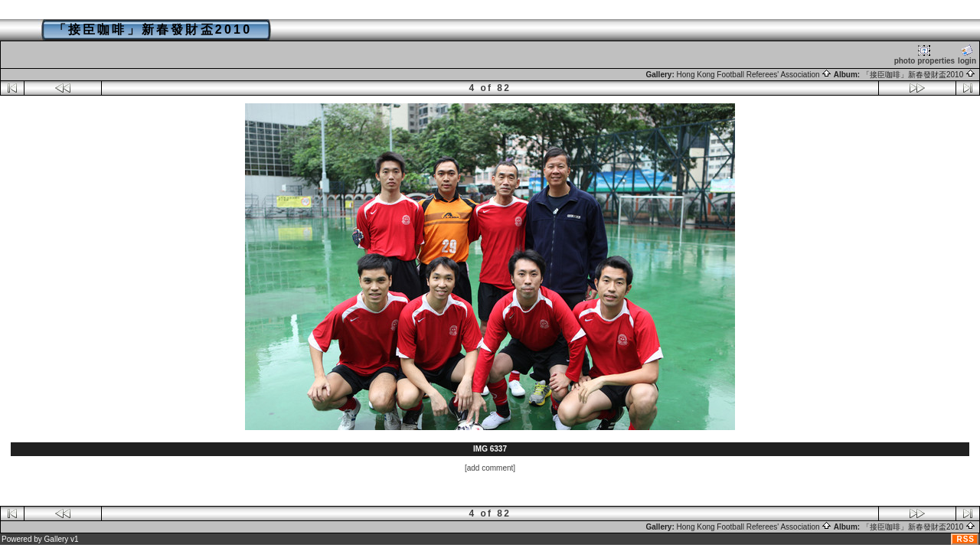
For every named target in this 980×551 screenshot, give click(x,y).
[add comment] (490, 468)
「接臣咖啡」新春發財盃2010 (919, 75)
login (967, 55)
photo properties (924, 55)
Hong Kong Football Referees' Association (755, 75)
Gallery (57, 539)
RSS (965, 539)
